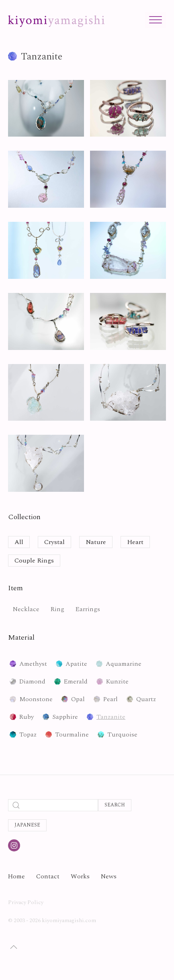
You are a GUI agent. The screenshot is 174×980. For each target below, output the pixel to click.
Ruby (27, 717)
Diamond (32, 681)
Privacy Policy (26, 902)
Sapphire (65, 717)
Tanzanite (111, 717)
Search (115, 805)
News (109, 876)
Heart (135, 542)
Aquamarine (124, 664)
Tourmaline (72, 734)
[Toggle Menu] (156, 20)
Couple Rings (34, 561)
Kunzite (117, 681)
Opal (78, 699)
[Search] (53, 805)
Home (16, 876)
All (19, 542)
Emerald (76, 681)
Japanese (27, 825)
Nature (96, 542)
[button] (14, 947)
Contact (48, 876)
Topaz (28, 734)
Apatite (76, 664)
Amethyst (33, 664)
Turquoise (122, 734)
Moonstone (36, 699)
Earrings (88, 609)
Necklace (26, 609)
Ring (57, 609)
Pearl (111, 699)
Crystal (54, 542)
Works (80, 876)
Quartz (146, 699)
